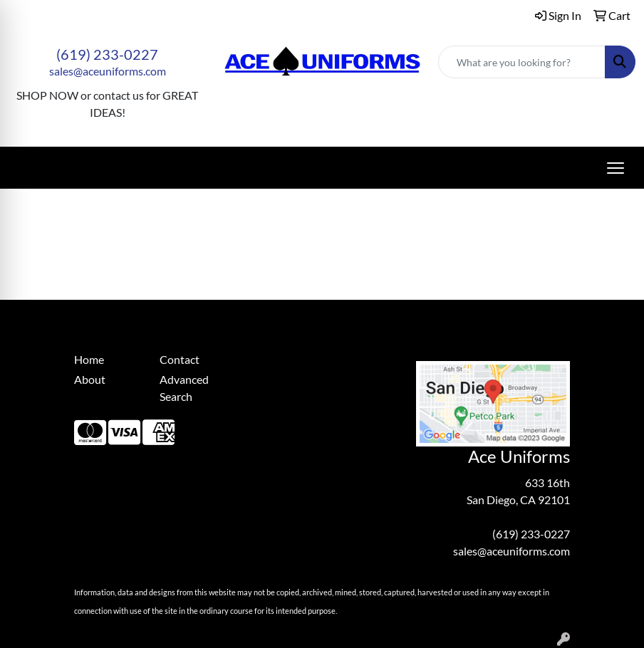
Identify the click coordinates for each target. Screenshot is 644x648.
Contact (180, 359)
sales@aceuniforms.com (108, 71)
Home (89, 359)
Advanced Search (184, 388)
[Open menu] (616, 168)
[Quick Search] (522, 62)
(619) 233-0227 (107, 54)
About (90, 379)
